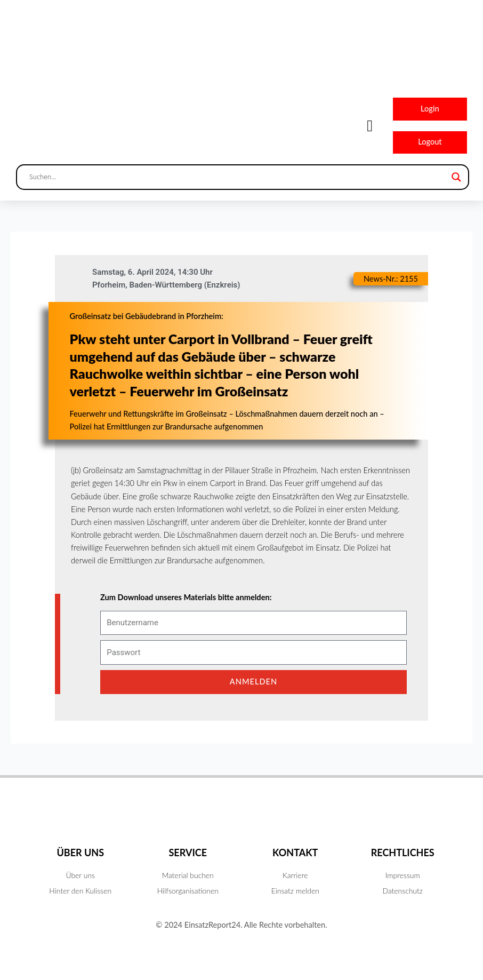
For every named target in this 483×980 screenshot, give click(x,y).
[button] (370, 126)
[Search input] (238, 177)
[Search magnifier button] (456, 177)
